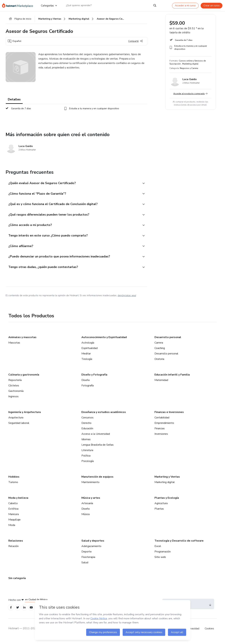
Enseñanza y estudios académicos (104, 416)
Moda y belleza (18, 502)
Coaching (160, 352)
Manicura (14, 518)
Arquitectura (16, 422)
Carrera (159, 347)
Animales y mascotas (22, 341)
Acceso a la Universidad (96, 438)
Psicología (88, 465)
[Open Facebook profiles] (11, 612)
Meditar (86, 358)
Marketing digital (165, 486)
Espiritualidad (90, 352)
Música (86, 518)
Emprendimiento (164, 427)
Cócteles (14, 390)
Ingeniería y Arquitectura (25, 416)
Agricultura (161, 508)
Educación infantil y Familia (172, 379)
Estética (13, 513)
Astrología (88, 347)
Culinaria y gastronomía (24, 379)
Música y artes (91, 502)
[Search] (155, 5)
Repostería (15, 384)
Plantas (159, 513)
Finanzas (160, 433)
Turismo (13, 486)
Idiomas (86, 444)
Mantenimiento (90, 486)
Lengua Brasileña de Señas (98, 449)
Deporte (87, 556)
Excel (158, 550)
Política (86, 460)
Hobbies (14, 481)
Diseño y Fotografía (94, 379)
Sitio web (160, 561)
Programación (163, 556)
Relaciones (16, 545)
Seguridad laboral (19, 427)
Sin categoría (17, 582)
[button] (73, 184)
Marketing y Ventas (167, 481)
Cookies (209, 634)
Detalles (14, 100)
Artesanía (87, 508)
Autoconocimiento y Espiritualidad (104, 341)
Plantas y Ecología (167, 502)
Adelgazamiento (91, 550)
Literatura (87, 454)
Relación (13, 550)
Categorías (49, 5)
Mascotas (14, 347)
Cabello (13, 508)
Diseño (86, 384)
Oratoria (159, 363)
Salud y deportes (93, 545)
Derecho (86, 427)
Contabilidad (162, 422)
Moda (12, 529)
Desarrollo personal (168, 341)
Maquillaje (14, 524)
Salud (85, 567)
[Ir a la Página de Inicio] (19, 5)
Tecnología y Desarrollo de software (179, 545)
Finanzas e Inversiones (169, 416)
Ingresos (13, 401)
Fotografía (88, 390)
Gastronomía (16, 395)
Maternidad (161, 384)
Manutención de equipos (97, 481)
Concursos (87, 422)
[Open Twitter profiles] (19, 612)
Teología (87, 363)
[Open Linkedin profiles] (26, 612)
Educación (87, 433)
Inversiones (161, 438)
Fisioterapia (88, 561)
